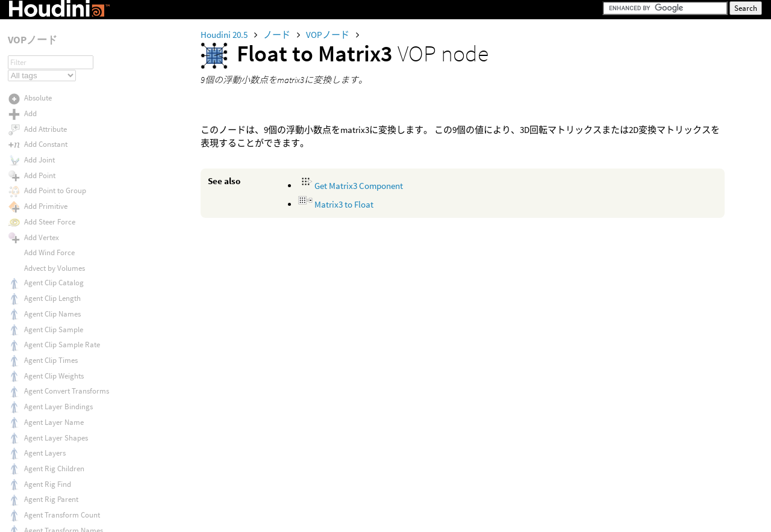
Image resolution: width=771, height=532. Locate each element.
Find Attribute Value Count (67, 23)
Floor (33, 222)
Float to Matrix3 (49, 145)
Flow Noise (41, 237)
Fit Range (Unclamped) (61, 83)
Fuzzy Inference (49, 521)
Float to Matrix (48, 114)
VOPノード (329, 35)
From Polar (42, 346)
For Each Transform (57, 253)
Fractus (36, 284)
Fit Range (39, 68)
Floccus (36, 207)
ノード (278, 35)
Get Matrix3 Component (351, 186)
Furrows (37, 475)
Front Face (41, 361)
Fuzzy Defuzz (45, 506)
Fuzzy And (41, 491)
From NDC (41, 315)
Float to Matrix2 (49, 129)
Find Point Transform (58, 52)
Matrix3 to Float (336, 204)
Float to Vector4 (50, 191)
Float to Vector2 (50, 175)
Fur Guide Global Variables (67, 377)
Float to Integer (49, 98)
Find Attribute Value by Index (70, 37)
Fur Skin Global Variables (65, 434)
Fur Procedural (48, 419)
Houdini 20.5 (225, 35)
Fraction (38, 269)
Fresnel (36, 299)
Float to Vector (48, 160)
